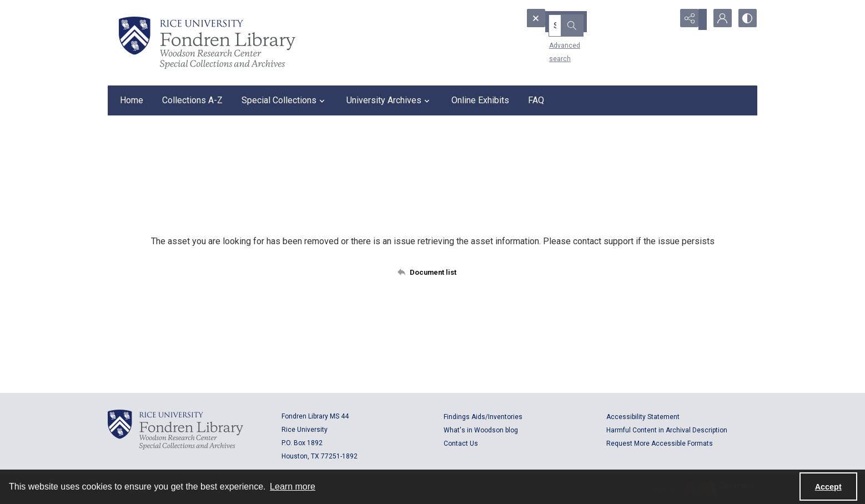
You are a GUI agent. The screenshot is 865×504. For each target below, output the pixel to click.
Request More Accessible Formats (660, 443)
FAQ (536, 100)
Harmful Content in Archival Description (667, 430)
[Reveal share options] (691, 19)
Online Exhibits (480, 100)
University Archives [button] (389, 100)
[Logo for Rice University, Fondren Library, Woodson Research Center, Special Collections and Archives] (175, 430)
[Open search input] (663, 19)
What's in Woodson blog (481, 430)
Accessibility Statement (643, 417)
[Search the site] (581, 19)
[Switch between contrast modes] (746, 19)
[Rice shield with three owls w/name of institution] (207, 43)
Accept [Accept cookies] (828, 487)
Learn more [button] (293, 487)
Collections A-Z (192, 100)
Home (132, 100)
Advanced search (559, 39)
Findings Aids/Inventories (483, 417)
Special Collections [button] (285, 100)
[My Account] (718, 19)
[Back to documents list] (433, 272)
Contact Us (461, 443)
